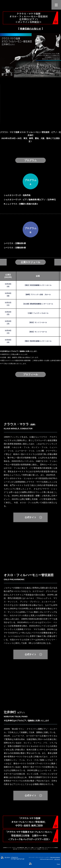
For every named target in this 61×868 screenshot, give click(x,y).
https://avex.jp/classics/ (55, 857)
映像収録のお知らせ (30, 29)
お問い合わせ (57, 859)
